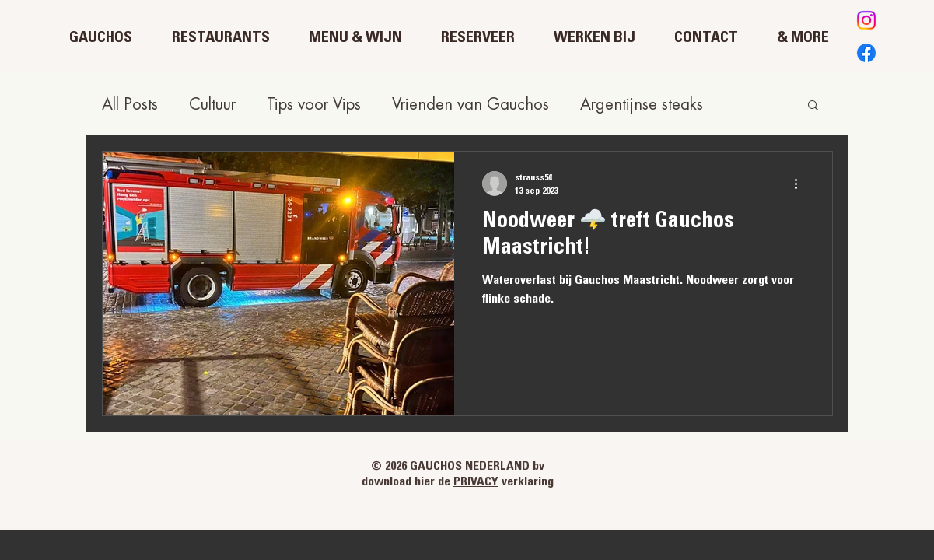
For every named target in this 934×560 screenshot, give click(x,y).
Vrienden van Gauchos (470, 105)
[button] (813, 106)
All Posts (130, 105)
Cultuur (212, 105)
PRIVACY (476, 482)
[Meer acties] (802, 184)
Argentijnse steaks (642, 105)
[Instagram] (866, 20)
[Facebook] (866, 53)
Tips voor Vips (314, 105)
